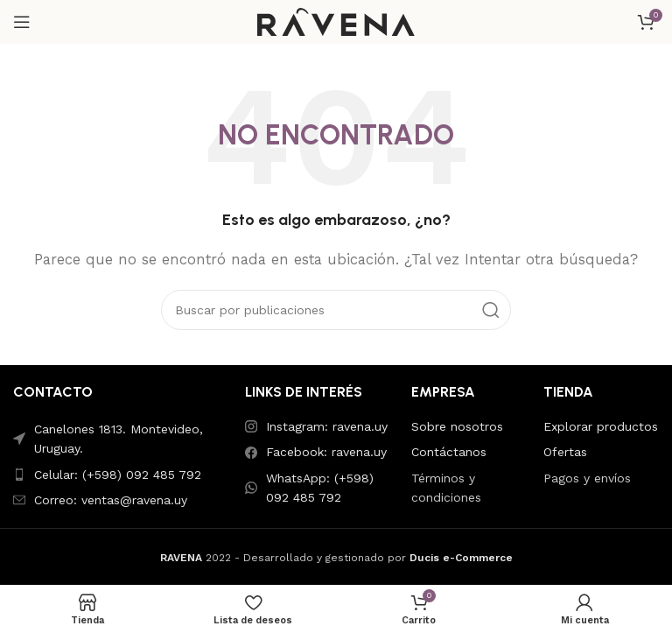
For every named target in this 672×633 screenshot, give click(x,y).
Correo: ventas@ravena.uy (111, 500)
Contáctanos (449, 452)
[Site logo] (336, 21)
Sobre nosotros (457, 426)
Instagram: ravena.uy (327, 426)
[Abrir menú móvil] (22, 22)
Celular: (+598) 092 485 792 (118, 475)
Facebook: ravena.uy (326, 452)
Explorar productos (601, 426)
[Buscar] (336, 310)
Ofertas (565, 452)
